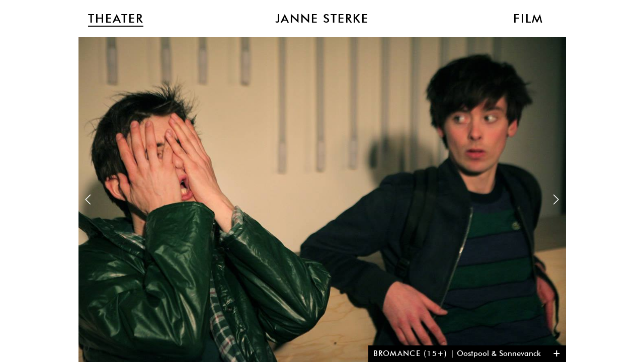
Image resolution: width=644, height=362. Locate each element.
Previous (88, 200)
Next (556, 200)
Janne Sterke (322, 19)
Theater (116, 19)
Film (528, 19)
